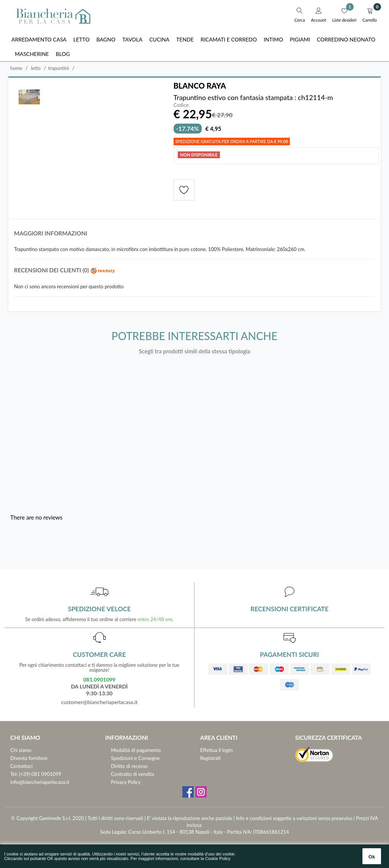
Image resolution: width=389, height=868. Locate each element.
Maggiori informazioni (51, 233)
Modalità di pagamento (136, 750)
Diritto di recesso (129, 766)
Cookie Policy (218, 858)
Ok (372, 857)
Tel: (14, 774)
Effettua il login (216, 750)
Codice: (182, 105)
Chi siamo (21, 750)
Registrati (210, 758)
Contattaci (21, 766)
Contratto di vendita (133, 774)
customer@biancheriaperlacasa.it (99, 702)
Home (16, 68)
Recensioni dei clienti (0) (65, 270)
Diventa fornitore (29, 758)
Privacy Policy (126, 782)
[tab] (194, 235)
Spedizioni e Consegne (135, 758)
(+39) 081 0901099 (40, 774)
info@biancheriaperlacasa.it (40, 782)
